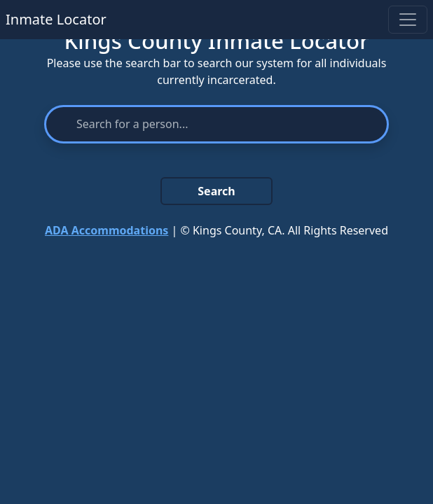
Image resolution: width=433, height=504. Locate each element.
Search (216, 191)
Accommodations (106, 230)
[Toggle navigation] (408, 20)
